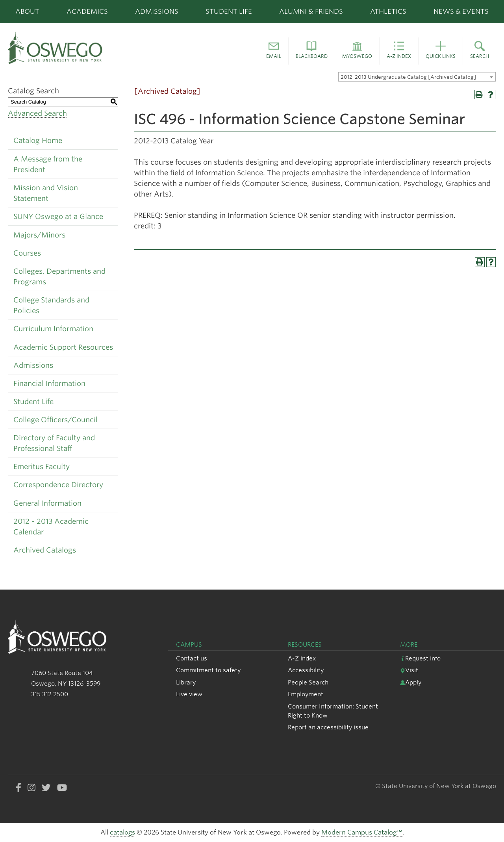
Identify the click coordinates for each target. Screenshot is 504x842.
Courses (27, 253)
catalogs (122, 832)
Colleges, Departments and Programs (59, 276)
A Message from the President (48, 164)
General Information (47, 503)
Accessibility (306, 670)
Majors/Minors (39, 235)
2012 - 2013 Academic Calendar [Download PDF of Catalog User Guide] (51, 527)
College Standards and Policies (51, 305)
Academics (87, 11)
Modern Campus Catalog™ (362, 832)
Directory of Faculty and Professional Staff (54, 443)
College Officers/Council (56, 420)
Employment (306, 694)
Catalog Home (38, 140)
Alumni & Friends (311, 11)
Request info (420, 658)
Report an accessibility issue (328, 727)
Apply (411, 682)
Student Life (229, 11)
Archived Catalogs (45, 550)
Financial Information (49, 383)
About (27, 11)
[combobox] (417, 77)
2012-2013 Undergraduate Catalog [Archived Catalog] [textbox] (408, 77)
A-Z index (302, 658)
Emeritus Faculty (42, 466)
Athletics (388, 11)
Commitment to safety (208, 670)
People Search (308, 682)
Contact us (192, 658)
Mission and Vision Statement (46, 193)
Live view (189, 694)
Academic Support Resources (63, 347)
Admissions (157, 11)
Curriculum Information (53, 329)
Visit (409, 670)
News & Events (461, 11)
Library (186, 682)
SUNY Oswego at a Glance (58, 216)
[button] (274, 51)
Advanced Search (37, 113)
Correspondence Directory (58, 485)
